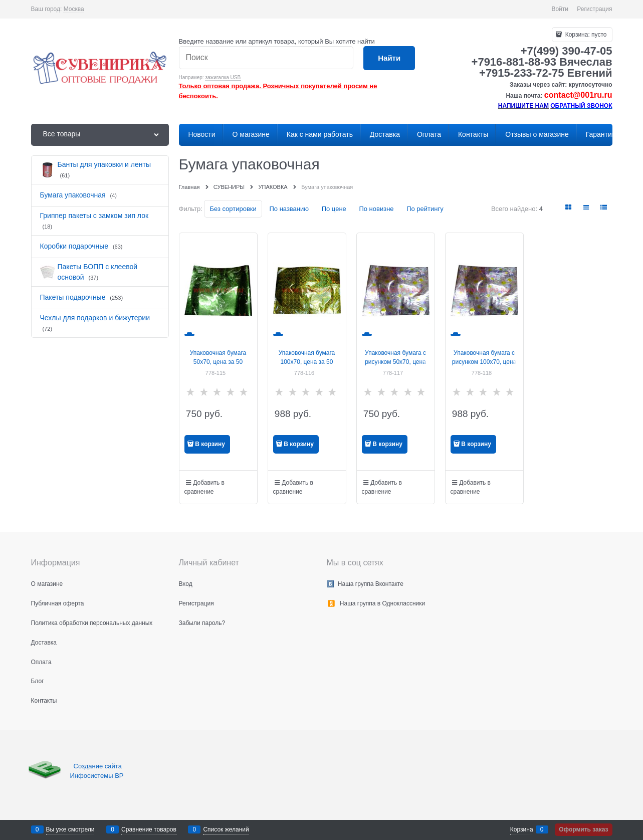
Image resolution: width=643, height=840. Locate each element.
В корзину (210, 444)
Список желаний (226, 829)
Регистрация (594, 9)
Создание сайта (99, 766)
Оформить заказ (583, 829)
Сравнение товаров (149, 829)
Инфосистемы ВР (97, 776)
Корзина (522, 829)
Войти (560, 9)
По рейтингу (425, 209)
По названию (289, 209)
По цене (334, 209)
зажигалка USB (223, 77)
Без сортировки (233, 209)
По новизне (376, 209)
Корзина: (585, 35)
